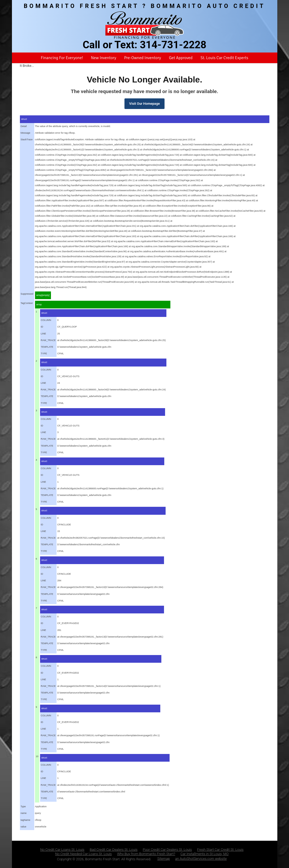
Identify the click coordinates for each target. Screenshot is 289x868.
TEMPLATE (47, 347)
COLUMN (46, 320)
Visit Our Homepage (144, 104)
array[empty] (43, 295)
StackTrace (27, 139)
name (24, 813)
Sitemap (164, 859)
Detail (24, 126)
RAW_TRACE (48, 340)
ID (42, 327)
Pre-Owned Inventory (143, 58)
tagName (26, 820)
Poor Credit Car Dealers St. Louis (167, 850)
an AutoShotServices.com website (201, 859)
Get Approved (181, 58)
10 (37, 756)
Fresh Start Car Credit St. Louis (220, 850)
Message (26, 133)
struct (24, 119)
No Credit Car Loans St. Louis (62, 850)
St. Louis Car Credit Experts (224, 58)
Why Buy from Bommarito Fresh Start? (146, 854)
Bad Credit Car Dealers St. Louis (114, 850)
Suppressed (27, 294)
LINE (44, 334)
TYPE (44, 354)
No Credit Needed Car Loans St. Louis (84, 854)
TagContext (27, 303)
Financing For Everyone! (62, 58)
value (24, 827)
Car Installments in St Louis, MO (204, 854)
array (39, 304)
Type (23, 806)
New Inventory (104, 58)
